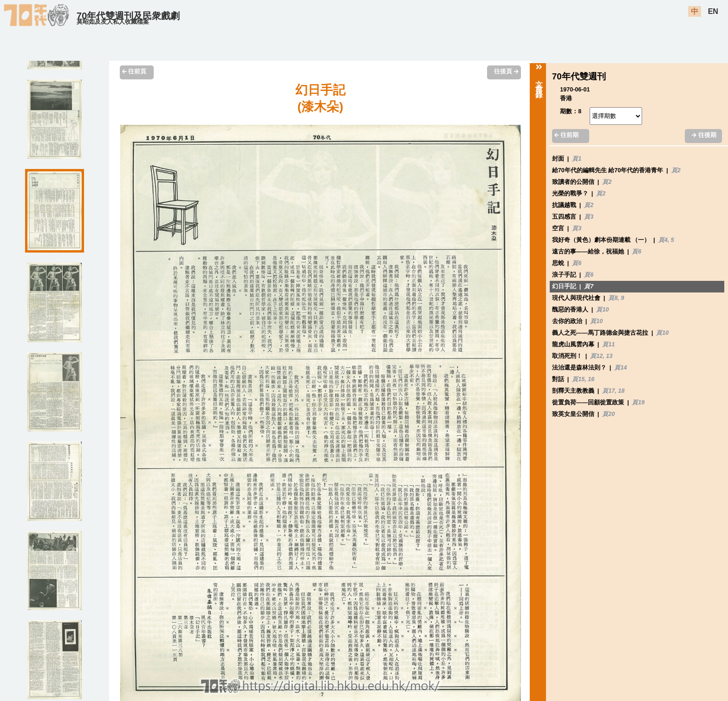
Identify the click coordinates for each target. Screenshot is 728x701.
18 (621, 391)
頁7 (589, 286)
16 (591, 379)
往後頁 (506, 71)
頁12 (596, 356)
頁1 (577, 159)
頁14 (621, 368)
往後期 (704, 135)
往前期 (566, 135)
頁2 (676, 170)
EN (713, 11)
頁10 (602, 310)
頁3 (589, 217)
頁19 (638, 402)
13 (609, 356)
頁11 (608, 344)
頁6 (637, 252)
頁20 (608, 414)
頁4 (663, 240)
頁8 (613, 298)
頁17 (608, 391)
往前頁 (134, 71)
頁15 (578, 379)
